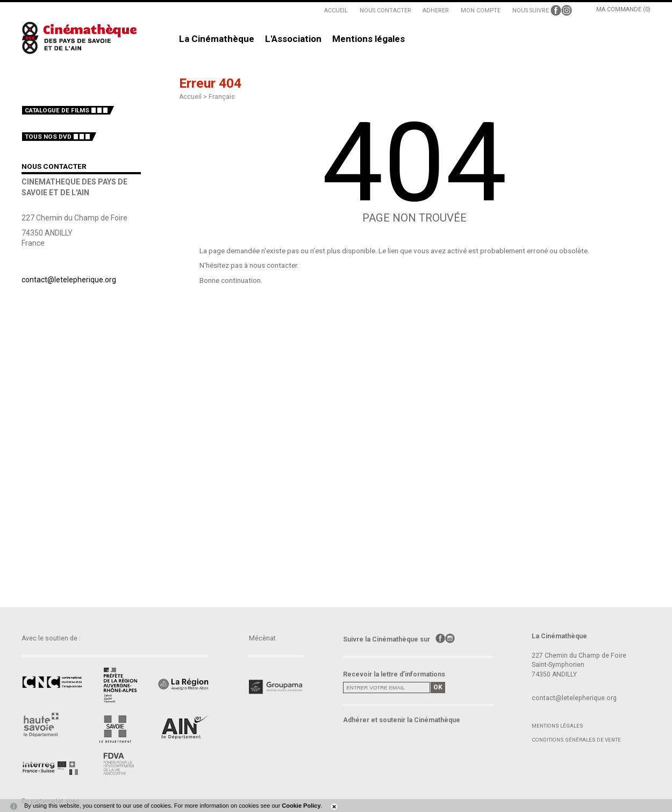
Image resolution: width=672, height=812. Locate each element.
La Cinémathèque (217, 39)
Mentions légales (369, 39)
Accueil (190, 97)
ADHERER (436, 10)
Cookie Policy (301, 806)
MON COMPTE (481, 10)
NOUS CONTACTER (385, 10)
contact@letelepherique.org (69, 280)
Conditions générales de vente (576, 740)
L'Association (293, 39)
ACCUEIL (336, 10)
